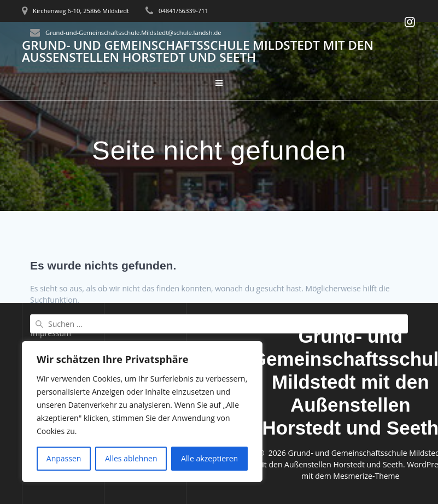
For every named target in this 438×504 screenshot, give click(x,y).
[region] (142, 412)
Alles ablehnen (131, 458)
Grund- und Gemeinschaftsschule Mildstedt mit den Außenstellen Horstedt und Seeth (198, 52)
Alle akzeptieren (209, 458)
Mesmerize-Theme (366, 476)
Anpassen (64, 458)
